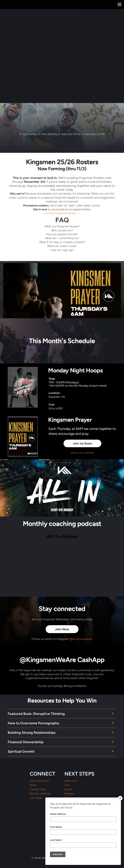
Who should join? (62, 230)
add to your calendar (82, 453)
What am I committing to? (62, 238)
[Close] (120, 798)
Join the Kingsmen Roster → (62, 213)
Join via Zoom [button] (82, 443)
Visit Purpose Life (39, 781)
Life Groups (36, 798)
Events (68, 789)
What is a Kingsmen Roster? (62, 226)
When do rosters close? (62, 246)
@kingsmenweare (81, 639)
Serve (33, 785)
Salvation (69, 794)
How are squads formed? (62, 234)
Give (67, 785)
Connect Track (38, 789)
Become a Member (40, 794)
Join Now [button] (62, 629)
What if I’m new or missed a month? (62, 242)
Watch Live (71, 781)
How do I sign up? (62, 250)
